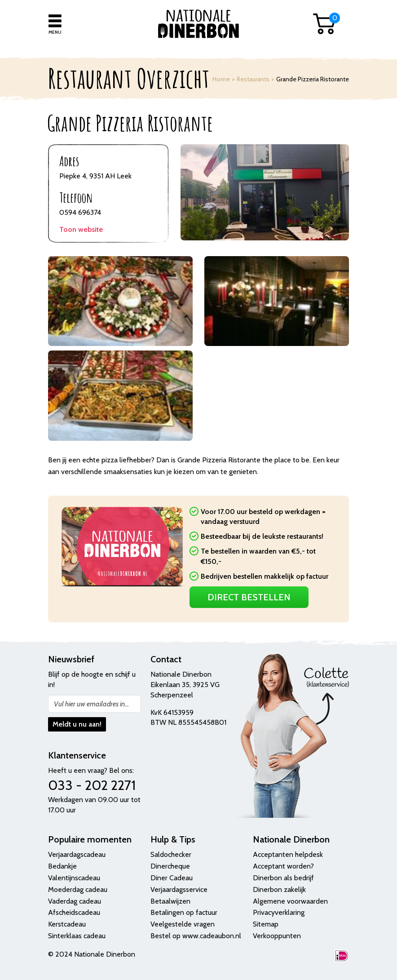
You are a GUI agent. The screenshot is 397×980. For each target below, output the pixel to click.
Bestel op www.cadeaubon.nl (196, 936)
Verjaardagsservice (179, 889)
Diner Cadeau (172, 878)
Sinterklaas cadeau (77, 936)
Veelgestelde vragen (183, 924)
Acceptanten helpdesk (288, 854)
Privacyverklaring (279, 912)
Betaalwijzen (170, 901)
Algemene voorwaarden (290, 901)
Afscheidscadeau (74, 912)
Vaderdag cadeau (75, 901)
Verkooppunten (277, 936)
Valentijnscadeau (74, 878)
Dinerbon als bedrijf (283, 878)
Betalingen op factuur (184, 912)
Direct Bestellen (249, 597)
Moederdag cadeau (78, 889)
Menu (55, 32)
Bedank (60, 866)
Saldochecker (171, 854)
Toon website (81, 229)
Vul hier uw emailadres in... (91, 704)
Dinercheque (170, 866)
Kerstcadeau (67, 924)
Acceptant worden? (283, 866)
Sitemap (266, 924)
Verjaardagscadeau (77, 854)
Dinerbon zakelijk (279, 889)
